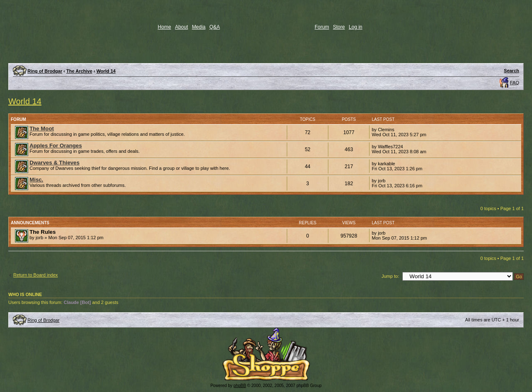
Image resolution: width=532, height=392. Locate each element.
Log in (356, 27)
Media (199, 27)
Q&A (215, 27)
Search (511, 71)
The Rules (43, 232)
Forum (322, 27)
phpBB (240, 386)
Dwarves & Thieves (54, 163)
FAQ (515, 83)
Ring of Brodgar (45, 71)
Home (165, 27)
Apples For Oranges (56, 146)
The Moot (42, 129)
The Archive (80, 71)
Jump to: (390, 276)
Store (339, 27)
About (181, 27)
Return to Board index (36, 275)
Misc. (36, 180)
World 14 (106, 71)
